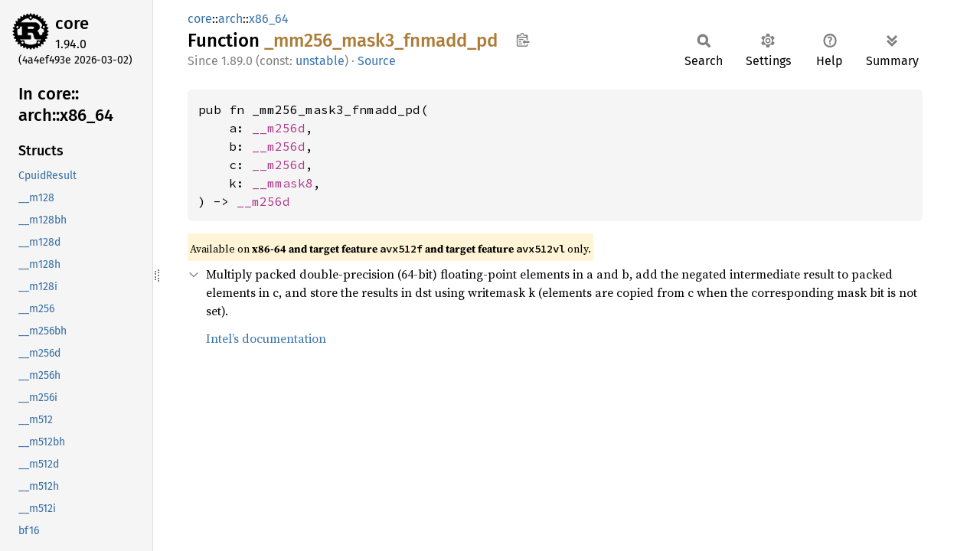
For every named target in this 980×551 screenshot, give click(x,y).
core (72, 23)
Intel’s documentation (266, 338)
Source (377, 61)
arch (230, 19)
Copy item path (523, 40)
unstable (320, 61)
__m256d (279, 128)
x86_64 (269, 19)
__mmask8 (283, 183)
